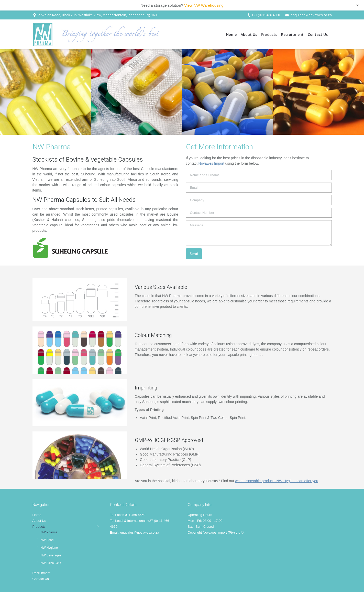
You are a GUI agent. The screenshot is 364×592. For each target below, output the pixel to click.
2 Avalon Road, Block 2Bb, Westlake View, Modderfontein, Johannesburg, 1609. (99, 15)
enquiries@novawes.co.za (311, 15)
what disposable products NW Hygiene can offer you (277, 481)
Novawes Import (211, 163)
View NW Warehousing (204, 5)
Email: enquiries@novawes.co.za (135, 532)
